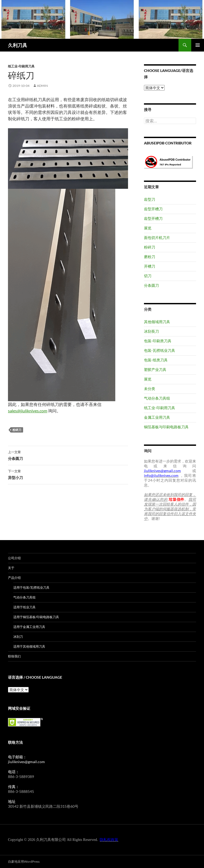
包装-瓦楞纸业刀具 (160, 350)
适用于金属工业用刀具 (29, 627)
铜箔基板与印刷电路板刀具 (166, 427)
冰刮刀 (18, 637)
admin (42, 86)
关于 (11, 568)
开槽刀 (150, 266)
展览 (148, 228)
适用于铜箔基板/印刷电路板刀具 (36, 617)
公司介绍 (14, 558)
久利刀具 (18, 45)
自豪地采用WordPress (24, 861)
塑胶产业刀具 (155, 369)
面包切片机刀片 (157, 238)
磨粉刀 (150, 257)
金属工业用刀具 (157, 417)
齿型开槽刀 (153, 209)
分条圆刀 (68, 455)
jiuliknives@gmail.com (26, 762)
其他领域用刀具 (157, 322)
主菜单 (198, 45)
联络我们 (14, 656)
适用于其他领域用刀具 (29, 646)
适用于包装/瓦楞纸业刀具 (31, 587)
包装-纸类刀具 (156, 360)
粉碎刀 (17, 430)
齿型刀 (150, 199)
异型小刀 (68, 474)
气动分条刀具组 (157, 398)
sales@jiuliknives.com (28, 411)
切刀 (148, 276)
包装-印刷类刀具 (158, 341)
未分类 (150, 389)
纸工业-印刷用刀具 (21, 66)
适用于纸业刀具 (24, 607)
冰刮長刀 (151, 331)
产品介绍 (14, 578)
